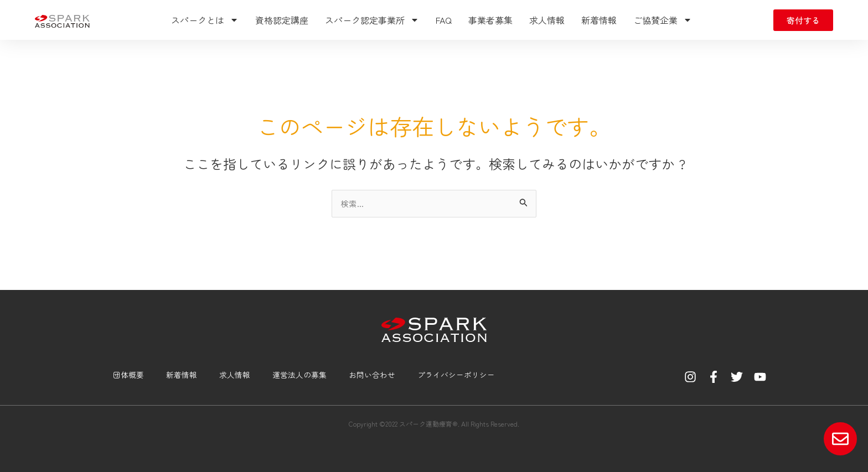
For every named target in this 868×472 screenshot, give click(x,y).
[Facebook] (714, 377)
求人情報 (547, 20)
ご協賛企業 (663, 20)
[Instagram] (690, 377)
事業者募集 (490, 20)
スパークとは (205, 20)
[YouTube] (760, 377)
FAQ (444, 20)
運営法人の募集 (293, 375)
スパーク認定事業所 (372, 20)
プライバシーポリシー (455, 375)
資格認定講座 (282, 20)
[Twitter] (737, 377)
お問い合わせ (368, 375)
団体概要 (118, 375)
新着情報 (599, 20)
